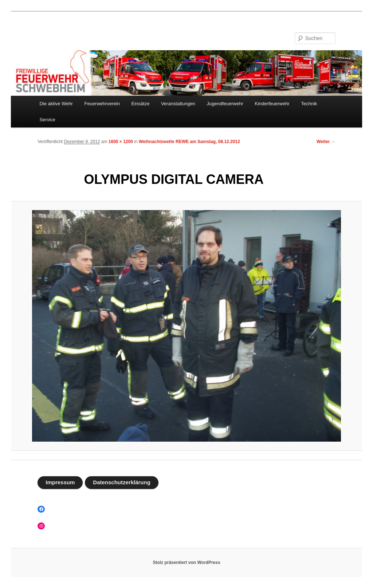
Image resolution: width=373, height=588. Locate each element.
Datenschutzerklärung (122, 482)
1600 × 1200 (121, 142)
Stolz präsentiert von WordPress (186, 563)
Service (47, 120)
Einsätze (141, 104)
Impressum (60, 482)
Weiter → (326, 142)
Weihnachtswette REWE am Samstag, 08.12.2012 (189, 142)
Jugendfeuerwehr (225, 104)
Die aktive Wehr (56, 104)
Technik (309, 104)
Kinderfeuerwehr (272, 104)
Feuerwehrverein (102, 104)
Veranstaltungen (178, 104)
